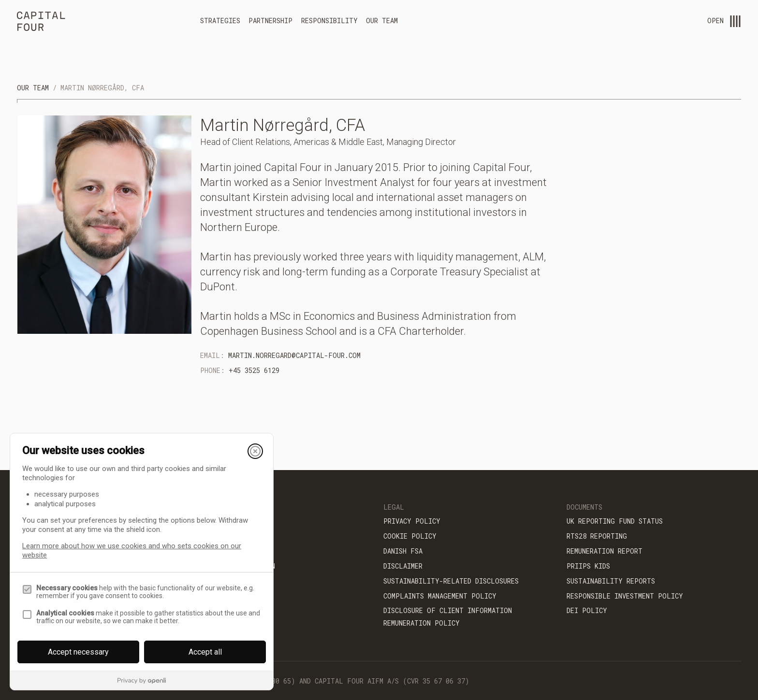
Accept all (205, 652)
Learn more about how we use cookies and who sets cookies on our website (132, 550)
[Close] (255, 451)
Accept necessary (78, 652)
